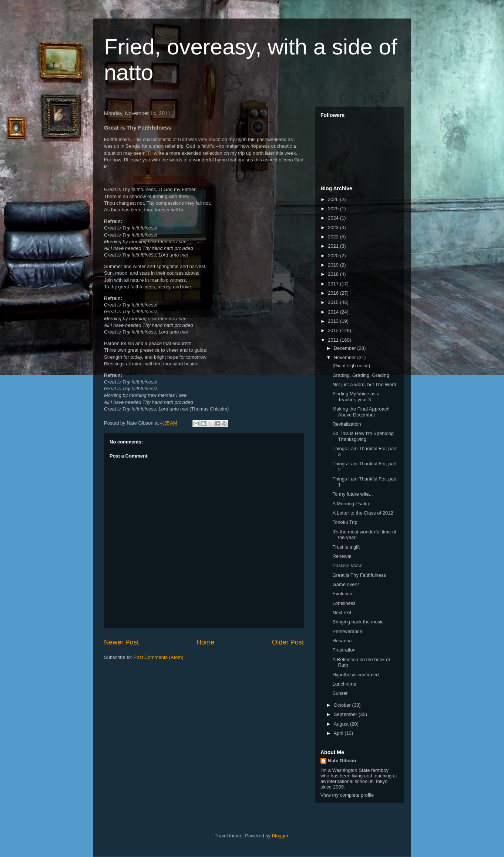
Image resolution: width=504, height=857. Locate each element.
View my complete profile (347, 795)
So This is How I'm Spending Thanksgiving (363, 436)
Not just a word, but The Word (364, 384)
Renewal (342, 556)
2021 (334, 246)
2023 (334, 227)
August (342, 724)
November (346, 357)
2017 (334, 284)
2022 (334, 237)
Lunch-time (344, 684)
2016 (334, 293)
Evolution (342, 594)
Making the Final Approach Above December (361, 412)
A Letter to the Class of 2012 (363, 513)
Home (206, 642)
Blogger (280, 836)
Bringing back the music (358, 622)
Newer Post (121, 642)
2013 (334, 321)
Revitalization (347, 424)
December (346, 348)
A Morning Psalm (350, 504)
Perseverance (347, 631)
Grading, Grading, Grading (361, 375)
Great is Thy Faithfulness (359, 575)
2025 (334, 209)
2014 (334, 312)
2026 (334, 199)
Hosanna (342, 641)
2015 (334, 302)
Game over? (346, 584)
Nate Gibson (342, 761)
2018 (334, 274)
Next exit (342, 612)
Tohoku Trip (345, 522)
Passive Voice (347, 565)
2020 (334, 256)
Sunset (340, 693)
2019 (334, 265)
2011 (334, 340)
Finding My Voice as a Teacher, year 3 (356, 397)
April (339, 733)
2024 (334, 218)
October (343, 705)
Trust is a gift (346, 547)
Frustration (344, 650)
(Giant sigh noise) (351, 366)
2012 (334, 330)
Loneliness (344, 603)
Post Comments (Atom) (159, 657)
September (346, 714)
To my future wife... (352, 494)
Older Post (288, 642)
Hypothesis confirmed (355, 675)
